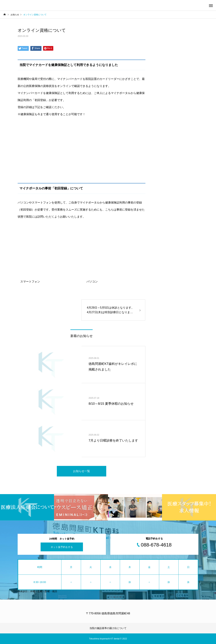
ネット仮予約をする (62, 547)
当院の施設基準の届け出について (108, 628)
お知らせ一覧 (82, 471)
